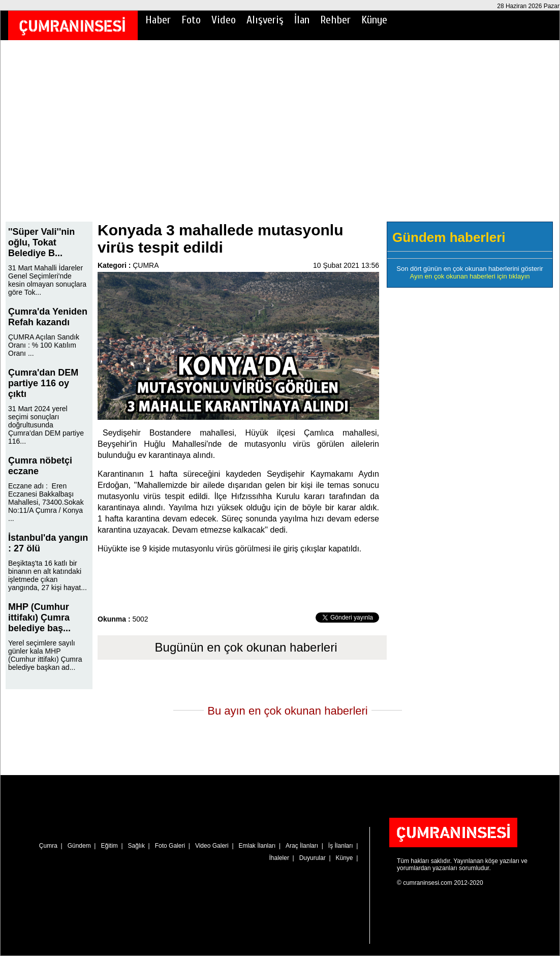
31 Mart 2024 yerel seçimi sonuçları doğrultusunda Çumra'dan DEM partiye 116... (46, 425)
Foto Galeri (170, 846)
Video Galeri (212, 846)
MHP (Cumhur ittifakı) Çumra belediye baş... (39, 618)
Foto (191, 20)
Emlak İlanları (257, 846)
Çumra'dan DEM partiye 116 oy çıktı (43, 383)
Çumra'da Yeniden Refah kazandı (48, 317)
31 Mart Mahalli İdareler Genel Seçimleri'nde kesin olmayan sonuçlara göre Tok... (47, 280)
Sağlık (136, 846)
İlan (302, 20)
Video (224, 20)
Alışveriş (265, 20)
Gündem (79, 846)
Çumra (48, 846)
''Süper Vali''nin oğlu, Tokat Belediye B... (41, 242)
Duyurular (313, 858)
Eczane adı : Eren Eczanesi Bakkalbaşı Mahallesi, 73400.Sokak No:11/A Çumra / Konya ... (46, 502)
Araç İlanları (302, 846)
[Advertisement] (280, 138)
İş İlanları (341, 846)
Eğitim (109, 846)
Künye (374, 20)
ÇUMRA (146, 265)
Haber (158, 20)
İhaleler (279, 858)
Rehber (335, 20)
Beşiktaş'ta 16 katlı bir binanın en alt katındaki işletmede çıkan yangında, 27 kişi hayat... (48, 575)
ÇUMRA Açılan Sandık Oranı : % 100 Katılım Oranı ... (44, 345)
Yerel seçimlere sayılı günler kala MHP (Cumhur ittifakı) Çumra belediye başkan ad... (45, 655)
